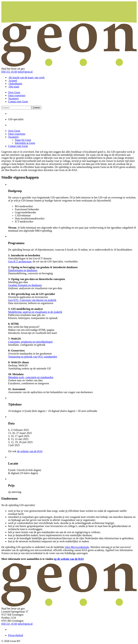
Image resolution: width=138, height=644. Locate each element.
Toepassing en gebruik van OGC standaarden (33, 357)
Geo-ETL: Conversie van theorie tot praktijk (32, 300)
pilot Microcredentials (77, 547)
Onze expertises (17, 95)
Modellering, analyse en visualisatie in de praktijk (35, 312)
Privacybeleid (16, 635)
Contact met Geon (18, 101)
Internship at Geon (25, 143)
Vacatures (13, 98)
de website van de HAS (30, 451)
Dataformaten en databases (23, 270)
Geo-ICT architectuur (20, 261)
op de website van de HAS (69, 559)
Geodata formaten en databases (25, 285)
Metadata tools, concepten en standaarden (31, 377)
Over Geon (14, 92)
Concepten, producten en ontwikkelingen (30, 342)
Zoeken (36, 108)
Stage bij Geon (23, 140)
